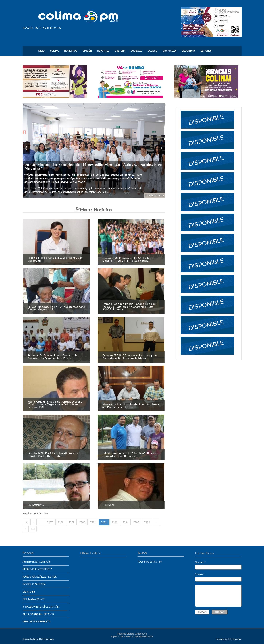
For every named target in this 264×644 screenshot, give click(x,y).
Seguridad (188, 51)
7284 (125, 522)
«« (26, 522)
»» (33, 529)
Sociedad (137, 51)
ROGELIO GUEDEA (34, 584)
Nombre (218, 565)
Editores (206, 51)
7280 (82, 522)
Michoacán (170, 51)
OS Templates (235, 639)
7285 (136, 522)
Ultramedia (29, 592)
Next (161, 148)
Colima (54, 51)
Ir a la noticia (155, 195)
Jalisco (153, 51)
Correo (218, 577)
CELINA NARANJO (34, 599)
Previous (26, 148)
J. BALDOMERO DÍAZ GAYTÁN (41, 607)
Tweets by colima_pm (150, 562)
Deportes (103, 51)
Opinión (87, 51)
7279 (71, 522)
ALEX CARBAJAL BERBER (38, 614)
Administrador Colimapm (37, 562)
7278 (61, 522)
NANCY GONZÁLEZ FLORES (40, 577)
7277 (50, 522)
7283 (115, 522)
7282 (104, 522)
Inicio (41, 51)
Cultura (120, 51)
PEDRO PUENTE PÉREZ (37, 569)
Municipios (71, 51)
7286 (147, 522)
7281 (93, 522)
